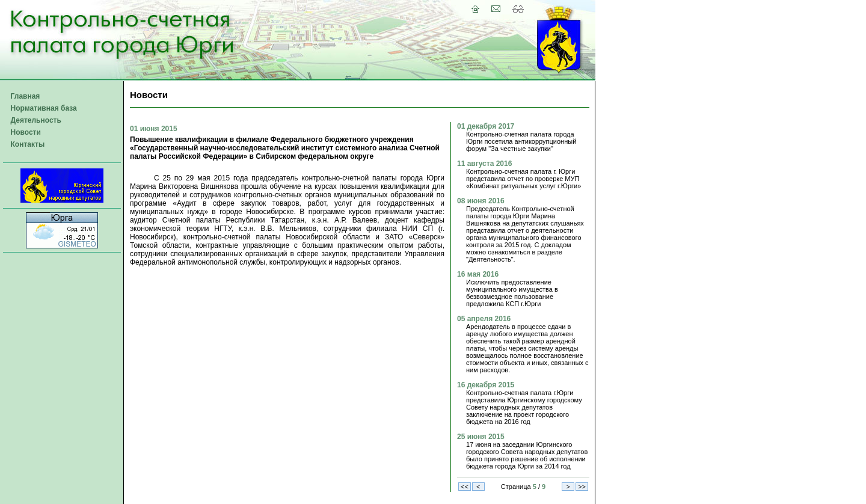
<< (465, 487)
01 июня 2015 (154, 129)
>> (582, 487)
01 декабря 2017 (486, 126)
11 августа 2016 (484, 164)
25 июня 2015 (481, 437)
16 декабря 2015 (486, 385)
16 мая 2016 (478, 274)
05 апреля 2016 (484, 319)
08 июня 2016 (481, 201)
